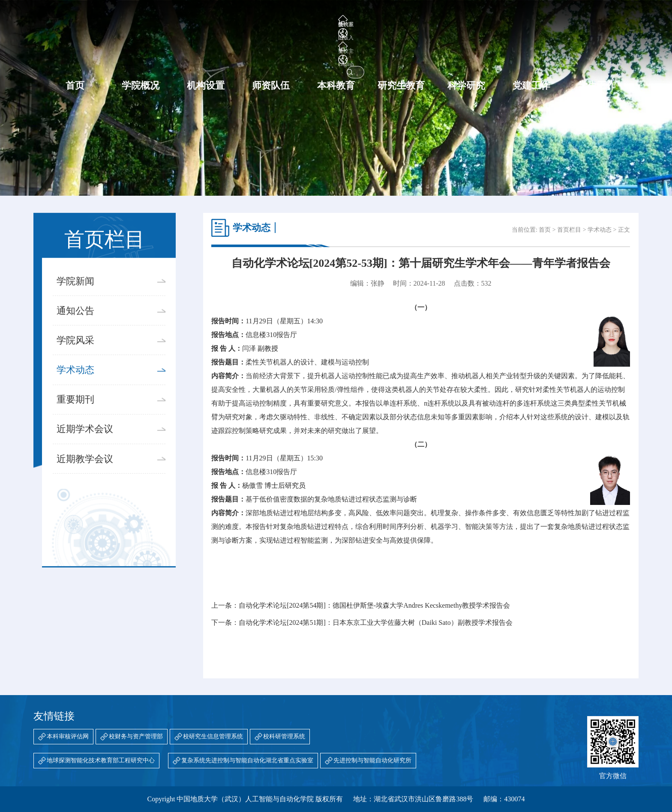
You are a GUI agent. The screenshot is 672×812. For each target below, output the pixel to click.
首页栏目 (569, 230)
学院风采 (111, 352)
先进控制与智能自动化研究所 (372, 760)
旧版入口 (451, 21)
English (522, 21)
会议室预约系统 (407, 21)
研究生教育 (401, 52)
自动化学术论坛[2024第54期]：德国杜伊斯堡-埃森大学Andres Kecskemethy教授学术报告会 (374, 605)
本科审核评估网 (68, 736)
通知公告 (111, 323)
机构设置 (206, 52)
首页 (75, 52)
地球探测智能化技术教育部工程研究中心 (101, 760)
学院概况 (141, 52)
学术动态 (111, 382)
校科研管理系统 (284, 736)
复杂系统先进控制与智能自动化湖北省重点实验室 (247, 760)
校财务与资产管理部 (136, 736)
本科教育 (336, 52)
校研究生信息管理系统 (213, 736)
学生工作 (597, 52)
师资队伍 (271, 52)
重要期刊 (111, 412)
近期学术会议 (111, 442)
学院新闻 (111, 293)
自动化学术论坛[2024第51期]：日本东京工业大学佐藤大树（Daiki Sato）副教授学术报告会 (376, 622)
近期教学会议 (111, 471)
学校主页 (488, 21)
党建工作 (531, 52)
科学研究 (466, 52)
